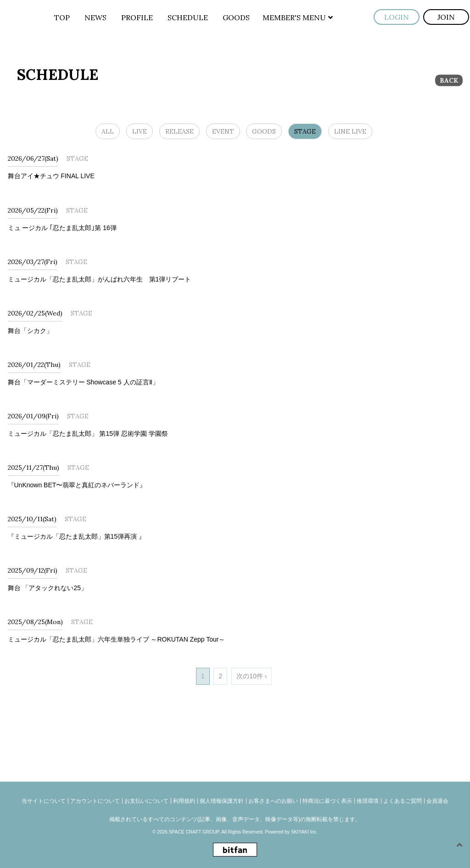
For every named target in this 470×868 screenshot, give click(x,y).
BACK (449, 80)
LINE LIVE (350, 131)
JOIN (446, 17)
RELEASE (179, 131)
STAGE (305, 131)
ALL (108, 131)
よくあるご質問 (403, 801)
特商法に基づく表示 (327, 801)
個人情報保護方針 (222, 801)
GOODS (236, 17)
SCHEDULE (188, 17)
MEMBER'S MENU (298, 17)
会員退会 (437, 801)
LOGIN (397, 17)
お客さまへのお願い (273, 801)
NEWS (95, 17)
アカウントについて (95, 801)
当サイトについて (44, 801)
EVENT (223, 131)
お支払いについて (146, 801)
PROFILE (137, 17)
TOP (62, 17)
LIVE (140, 131)
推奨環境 (368, 801)
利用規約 (184, 801)
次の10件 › (252, 676)
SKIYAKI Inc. (304, 832)
